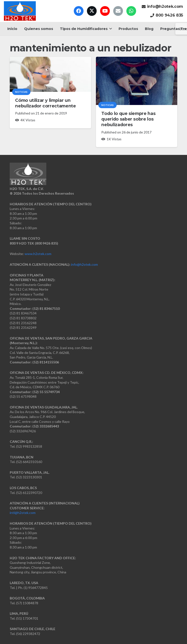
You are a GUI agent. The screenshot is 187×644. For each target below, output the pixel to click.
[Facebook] (79, 11)
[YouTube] (105, 11)
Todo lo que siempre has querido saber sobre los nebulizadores (128, 119)
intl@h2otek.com (23, 513)
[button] (110, 29)
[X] (92, 11)
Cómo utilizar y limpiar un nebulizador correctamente (45, 103)
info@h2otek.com (84, 264)
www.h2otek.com (38, 254)
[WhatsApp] (131, 11)
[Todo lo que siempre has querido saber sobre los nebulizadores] (137, 81)
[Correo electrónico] (118, 11)
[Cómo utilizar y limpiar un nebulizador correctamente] (50, 74)
